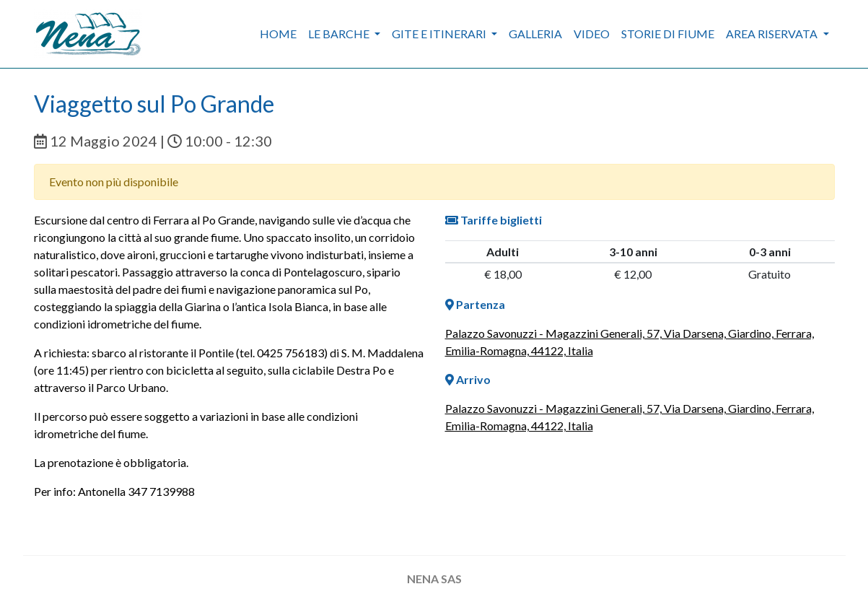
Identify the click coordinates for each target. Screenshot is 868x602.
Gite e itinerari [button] (440, 34)
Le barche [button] (340, 34)
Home (278, 34)
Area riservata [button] (773, 34)
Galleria (535, 34)
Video (592, 34)
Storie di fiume (668, 34)
